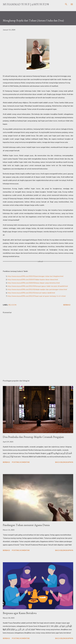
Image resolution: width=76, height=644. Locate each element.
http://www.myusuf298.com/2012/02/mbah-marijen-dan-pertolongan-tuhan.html (37, 289)
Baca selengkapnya (64, 462)
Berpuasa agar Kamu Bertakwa (20, 613)
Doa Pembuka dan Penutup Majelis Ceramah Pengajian (33, 437)
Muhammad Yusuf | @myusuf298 (26, 4)
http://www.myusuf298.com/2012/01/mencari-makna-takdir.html (31, 293)
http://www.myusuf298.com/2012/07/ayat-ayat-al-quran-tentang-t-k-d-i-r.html (37, 296)
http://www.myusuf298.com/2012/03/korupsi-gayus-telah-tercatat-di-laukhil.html (38, 286)
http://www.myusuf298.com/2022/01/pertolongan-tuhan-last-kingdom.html (35, 276)
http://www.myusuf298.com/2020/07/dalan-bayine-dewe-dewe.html (33, 279)
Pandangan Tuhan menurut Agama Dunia (26, 525)
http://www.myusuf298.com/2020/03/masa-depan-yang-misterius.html (34, 283)
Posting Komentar (21, 462)
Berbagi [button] (67, 305)
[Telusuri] (66, 4)
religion (12, 305)
